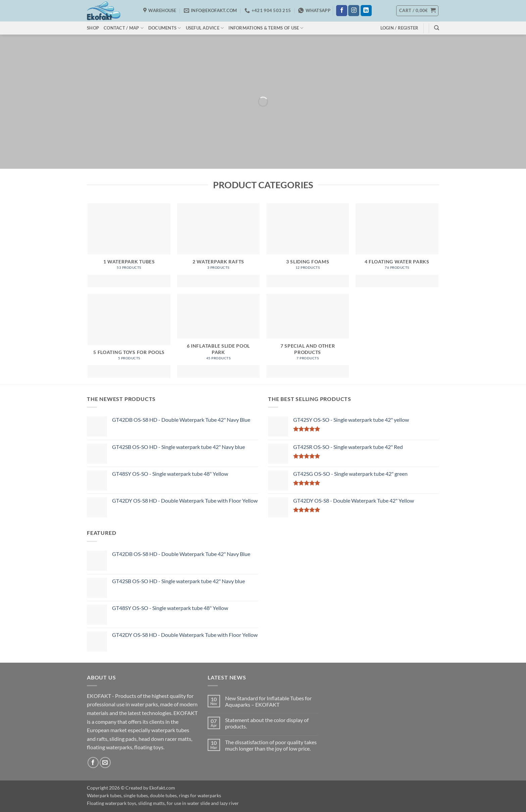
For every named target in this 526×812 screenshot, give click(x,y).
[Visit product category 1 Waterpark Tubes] (129, 245)
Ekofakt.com (162, 788)
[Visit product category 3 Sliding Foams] (308, 245)
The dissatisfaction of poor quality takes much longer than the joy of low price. (271, 745)
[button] (417, 11)
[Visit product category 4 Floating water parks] (397, 245)
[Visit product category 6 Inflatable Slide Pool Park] (219, 336)
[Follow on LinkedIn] (366, 11)
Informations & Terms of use (266, 28)
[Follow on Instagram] (354, 11)
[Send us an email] (105, 763)
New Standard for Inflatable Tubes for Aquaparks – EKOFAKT (268, 701)
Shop (93, 28)
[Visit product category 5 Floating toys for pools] (129, 336)
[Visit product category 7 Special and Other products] (308, 336)
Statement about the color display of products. (267, 723)
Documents (165, 28)
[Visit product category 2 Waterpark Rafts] (219, 245)
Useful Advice (205, 28)
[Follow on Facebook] (342, 11)
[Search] (437, 28)
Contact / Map (124, 28)
